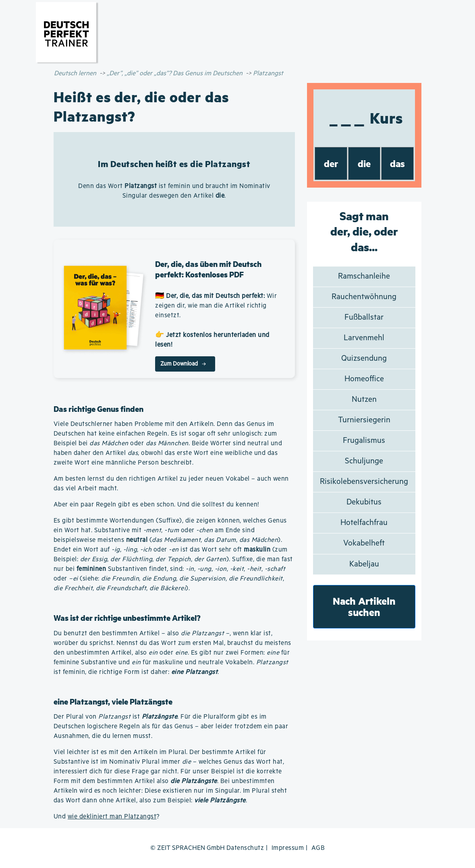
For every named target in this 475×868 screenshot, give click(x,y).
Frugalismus (364, 441)
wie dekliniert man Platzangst (112, 817)
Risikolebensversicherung (364, 482)
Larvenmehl (364, 338)
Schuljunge (364, 461)
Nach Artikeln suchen (364, 607)
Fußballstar (364, 317)
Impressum (288, 848)
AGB (318, 848)
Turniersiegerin (364, 420)
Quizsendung (364, 359)
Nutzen (364, 400)
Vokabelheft (364, 543)
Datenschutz (245, 848)
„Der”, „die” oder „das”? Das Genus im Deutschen (175, 73)
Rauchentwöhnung (364, 297)
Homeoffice (364, 379)
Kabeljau (364, 564)
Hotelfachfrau (364, 523)
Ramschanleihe (364, 276)
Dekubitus (364, 502)
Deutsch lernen (75, 73)
